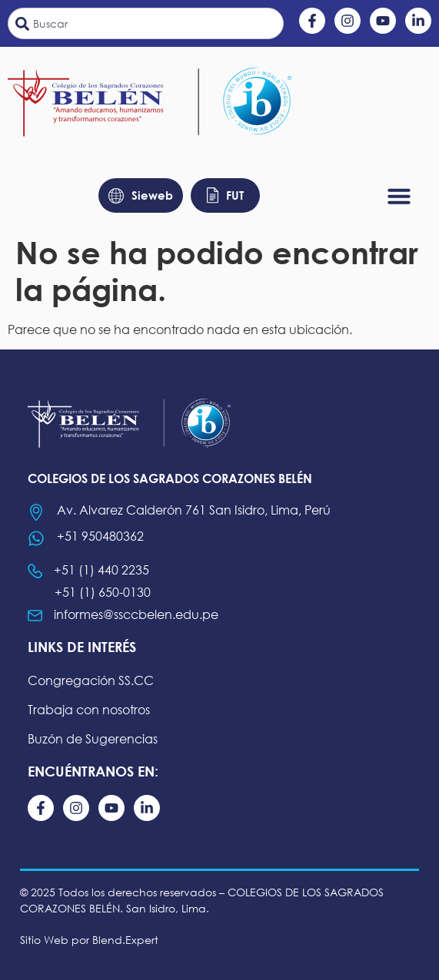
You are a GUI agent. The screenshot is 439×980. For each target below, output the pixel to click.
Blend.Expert (125, 940)
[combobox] (146, 23)
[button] (399, 196)
